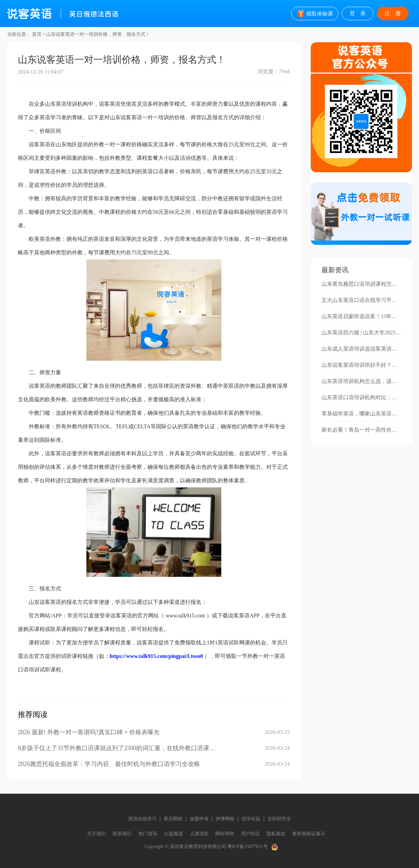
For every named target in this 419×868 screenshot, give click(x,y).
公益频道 (173, 834)
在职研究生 (279, 819)
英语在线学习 (142, 819)
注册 (395, 13)
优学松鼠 (251, 819)
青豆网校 (173, 819)
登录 (360, 13)
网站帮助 (225, 834)
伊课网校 (225, 819)
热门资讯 (148, 834)
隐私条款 (276, 834)
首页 (37, 34)
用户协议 (250, 834)
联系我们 (122, 834)
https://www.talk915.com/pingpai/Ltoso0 (156, 656)
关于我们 (96, 834)
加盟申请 (199, 819)
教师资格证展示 (309, 834)
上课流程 (199, 834)
